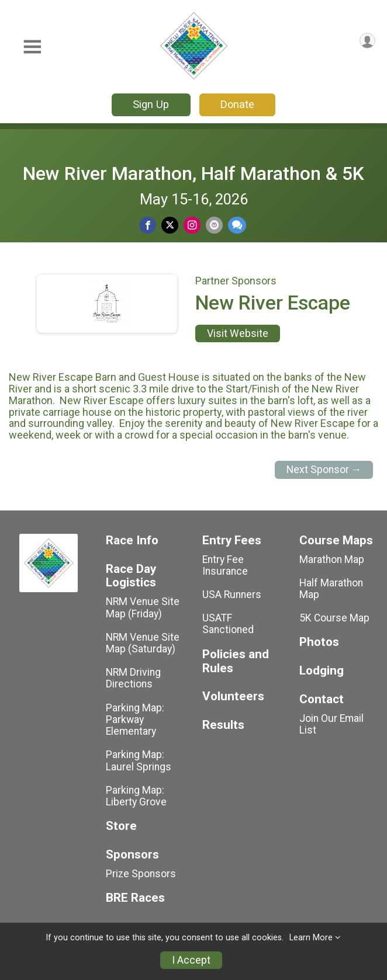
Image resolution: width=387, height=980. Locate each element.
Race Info (132, 541)
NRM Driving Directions (133, 678)
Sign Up (151, 104)
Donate (237, 104)
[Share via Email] (214, 225)
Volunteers (233, 696)
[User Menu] (367, 41)
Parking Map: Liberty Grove (136, 796)
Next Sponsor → (324, 470)
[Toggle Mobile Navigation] (32, 47)
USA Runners (232, 595)
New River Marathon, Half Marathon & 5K (193, 173)
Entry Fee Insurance (225, 565)
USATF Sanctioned (228, 624)
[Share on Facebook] (148, 225)
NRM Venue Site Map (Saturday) (143, 643)
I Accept (191, 960)
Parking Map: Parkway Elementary (135, 720)
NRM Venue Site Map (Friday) (143, 607)
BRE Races (135, 898)
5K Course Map (334, 618)
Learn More (311, 938)
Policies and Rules (236, 661)
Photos (319, 642)
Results (223, 725)
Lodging (322, 671)
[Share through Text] (237, 225)
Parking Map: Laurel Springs (139, 760)
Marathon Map (332, 559)
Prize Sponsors (141, 874)
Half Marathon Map (331, 589)
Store (121, 826)
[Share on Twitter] (170, 225)
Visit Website (238, 333)
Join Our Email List (331, 724)
